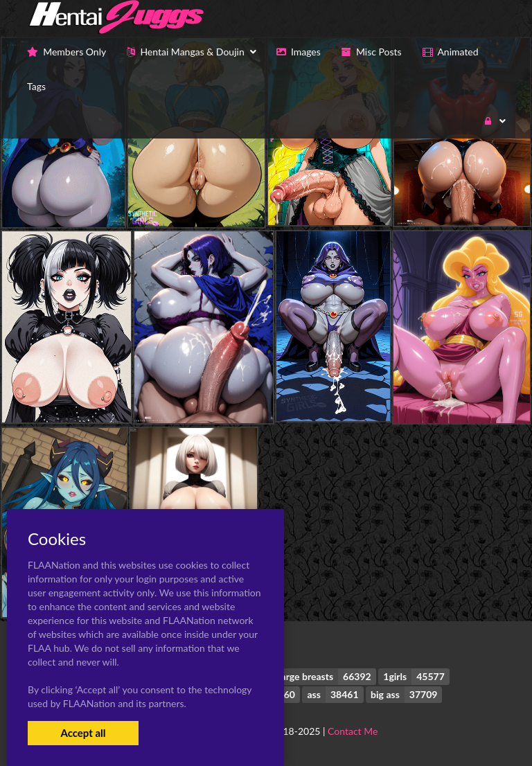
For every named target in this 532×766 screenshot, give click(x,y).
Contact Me (353, 731)
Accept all (83, 733)
